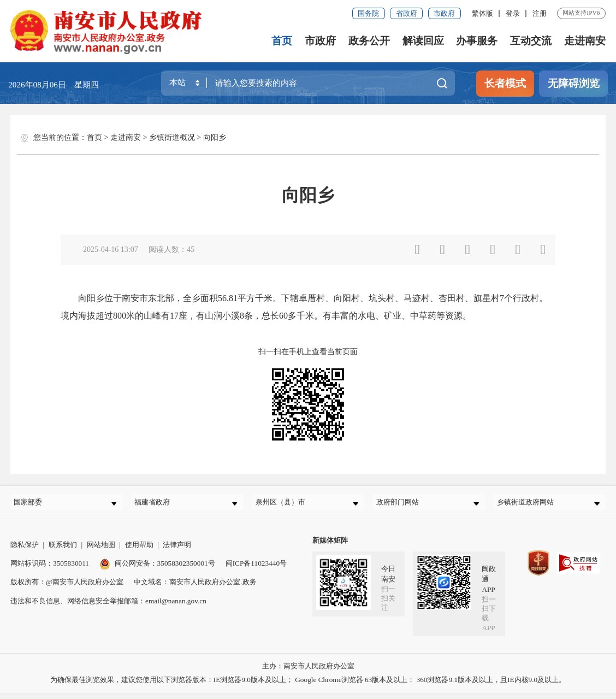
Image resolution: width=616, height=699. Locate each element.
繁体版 (482, 13)
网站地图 (101, 551)
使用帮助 (139, 551)
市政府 (444, 13)
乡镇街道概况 (172, 137)
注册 (540, 13)
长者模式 (505, 83)
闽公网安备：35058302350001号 (157, 569)
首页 (283, 41)
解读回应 (424, 41)
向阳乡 (215, 137)
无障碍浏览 (574, 83)
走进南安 (585, 41)
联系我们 (63, 551)
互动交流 (531, 41)
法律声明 (177, 551)
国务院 (368, 13)
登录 (513, 13)
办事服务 (477, 41)
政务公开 (370, 41)
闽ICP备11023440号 (256, 569)
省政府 (407, 13)
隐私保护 (25, 551)
